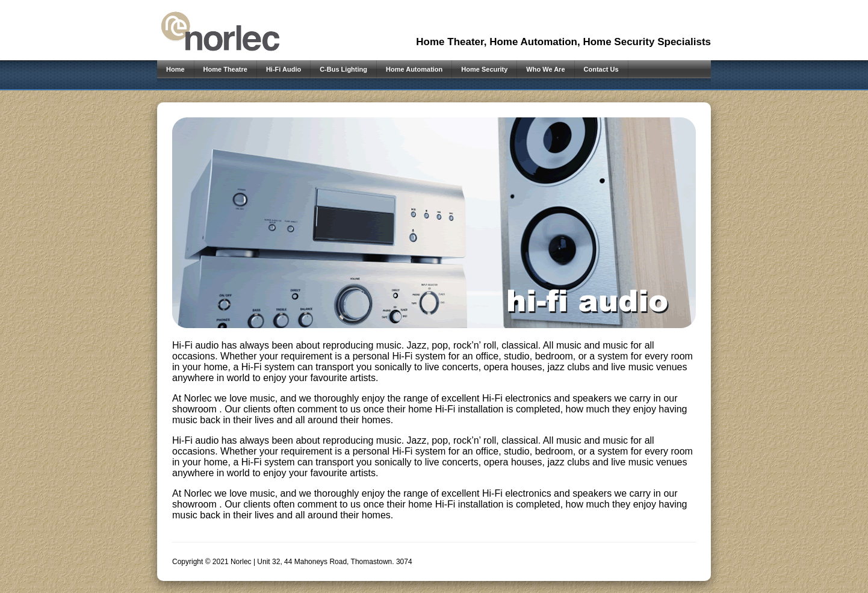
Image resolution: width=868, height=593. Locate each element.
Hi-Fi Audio (284, 69)
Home (175, 69)
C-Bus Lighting (343, 69)
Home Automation (414, 69)
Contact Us (601, 69)
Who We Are (545, 69)
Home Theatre (225, 69)
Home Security (484, 69)
